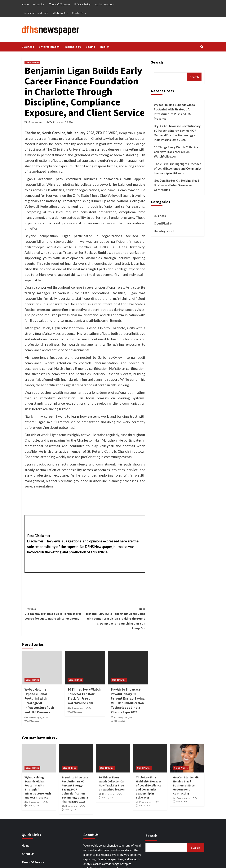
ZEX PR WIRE (107, 133)
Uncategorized (164, 231)
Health (105, 47)
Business (28, 47)
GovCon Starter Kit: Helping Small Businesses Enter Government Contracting (176, 185)
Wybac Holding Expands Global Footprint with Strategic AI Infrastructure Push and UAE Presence (39, 701)
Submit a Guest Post (36, 13)
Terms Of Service (59, 4)
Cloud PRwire (32, 63)
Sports (90, 47)
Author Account (105, 4)
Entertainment (49, 47)
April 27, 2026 (33, 721)
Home (25, 4)
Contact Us (79, 13)
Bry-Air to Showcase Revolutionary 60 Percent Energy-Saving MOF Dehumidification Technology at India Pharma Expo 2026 (128, 701)
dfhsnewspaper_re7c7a (40, 122)
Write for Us (60, 13)
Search (157, 62)
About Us (39, 4)
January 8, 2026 (64, 122)
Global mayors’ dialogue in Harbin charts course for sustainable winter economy (55, 613)
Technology (73, 47)
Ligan (135, 263)
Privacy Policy (82, 4)
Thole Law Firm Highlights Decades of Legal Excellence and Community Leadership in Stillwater (178, 168)
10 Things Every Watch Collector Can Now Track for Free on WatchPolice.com (84, 696)
